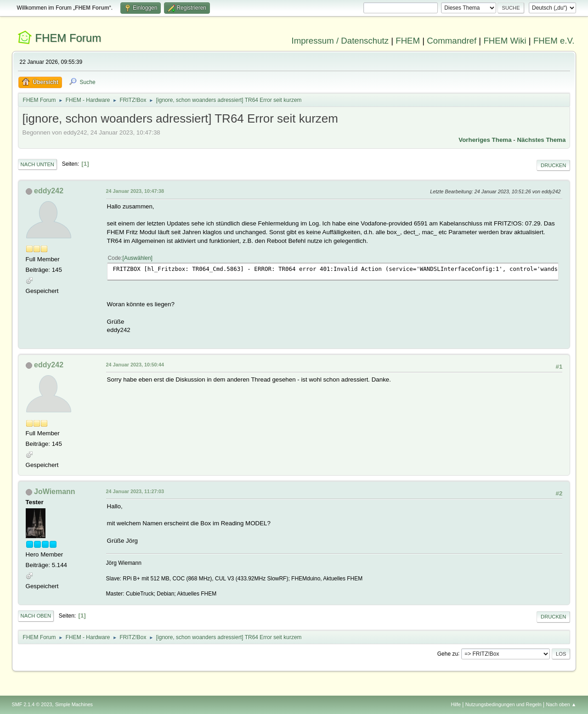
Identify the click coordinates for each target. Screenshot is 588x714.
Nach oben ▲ (561, 704)
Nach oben (36, 616)
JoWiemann (55, 492)
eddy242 (49, 191)
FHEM (408, 41)
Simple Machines (74, 704)
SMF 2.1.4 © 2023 (32, 704)
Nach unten (37, 164)
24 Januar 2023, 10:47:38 (135, 191)
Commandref (452, 41)
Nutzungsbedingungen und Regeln (503, 704)
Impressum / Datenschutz (340, 41)
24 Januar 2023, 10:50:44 (135, 365)
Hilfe (456, 704)
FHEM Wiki (505, 41)
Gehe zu (448, 653)
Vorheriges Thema (485, 140)
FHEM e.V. (554, 41)
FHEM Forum (68, 38)
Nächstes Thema (541, 140)
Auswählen (138, 258)
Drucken (553, 165)
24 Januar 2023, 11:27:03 (135, 491)
